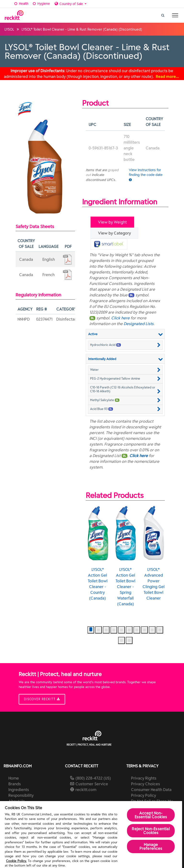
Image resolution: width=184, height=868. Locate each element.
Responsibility (21, 795)
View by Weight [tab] (112, 222)
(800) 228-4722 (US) (93, 778)
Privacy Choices (146, 784)
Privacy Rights (144, 778)
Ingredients (19, 790)
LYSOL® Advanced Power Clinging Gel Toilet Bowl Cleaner (153, 553)
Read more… (167, 76)
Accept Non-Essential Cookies (151, 815)
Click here (120, 318)
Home (14, 778)
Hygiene (41, 4)
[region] (91, 835)
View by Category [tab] (114, 233)
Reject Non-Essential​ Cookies (151, 831)
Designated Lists (139, 324)
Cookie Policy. (16, 861)
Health (21, 4)
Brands (15, 784)
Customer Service (92, 784)
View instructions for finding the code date (146, 175)
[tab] (109, 244)
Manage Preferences (151, 846)
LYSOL (9, 29)
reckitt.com (86, 790)
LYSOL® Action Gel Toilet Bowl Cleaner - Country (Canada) (98, 553)
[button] (125, 345)
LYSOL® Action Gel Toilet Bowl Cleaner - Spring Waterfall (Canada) (125, 556)
